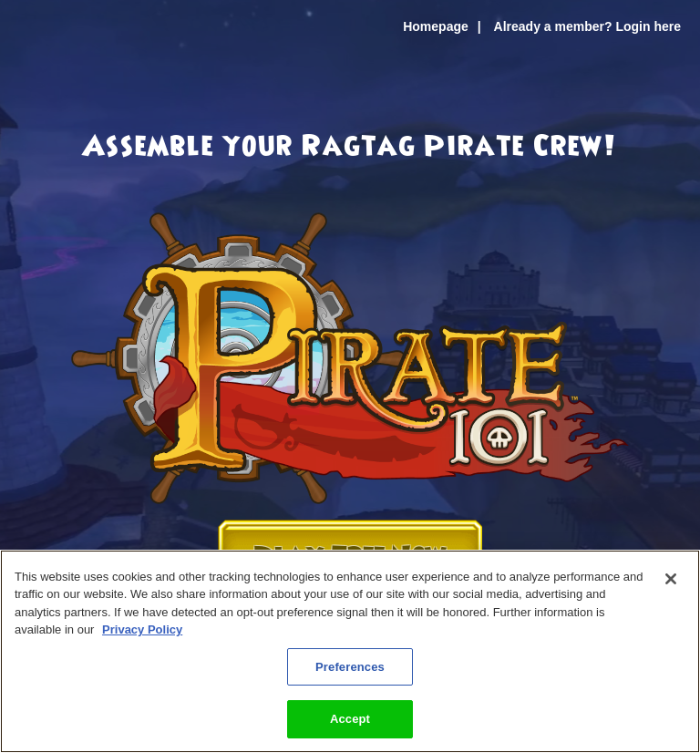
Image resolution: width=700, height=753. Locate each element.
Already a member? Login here (587, 26)
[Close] (671, 579)
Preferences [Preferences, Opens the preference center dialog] (350, 667)
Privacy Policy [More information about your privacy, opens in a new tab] (142, 629)
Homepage (436, 26)
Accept (350, 719)
